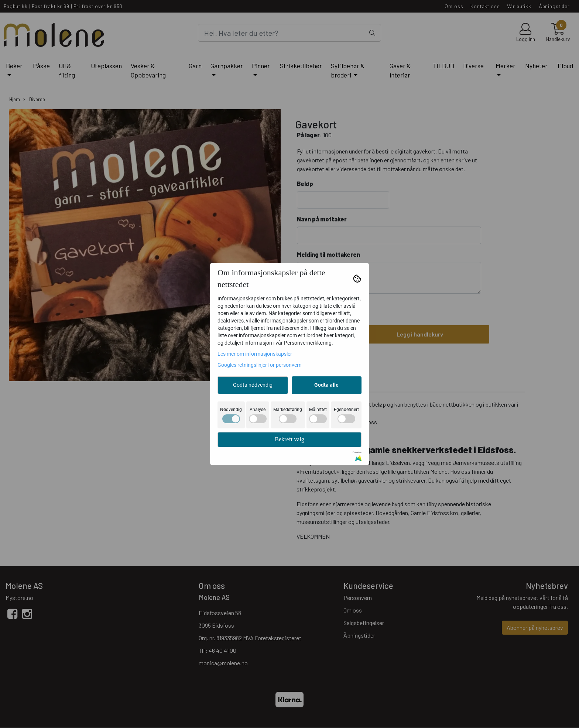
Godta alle (326, 385)
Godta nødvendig (253, 385)
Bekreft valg (289, 439)
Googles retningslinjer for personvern (260, 365)
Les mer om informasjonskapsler (255, 354)
